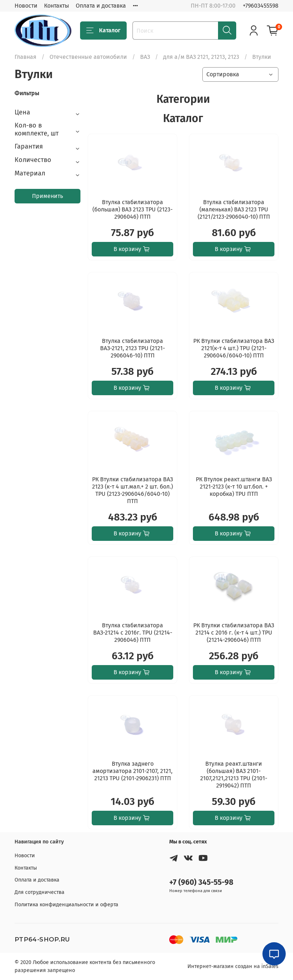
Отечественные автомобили (88, 57)
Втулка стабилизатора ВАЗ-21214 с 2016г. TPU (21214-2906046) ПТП (133, 633)
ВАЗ (145, 57)
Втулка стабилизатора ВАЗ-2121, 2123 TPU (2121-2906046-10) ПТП (132, 348)
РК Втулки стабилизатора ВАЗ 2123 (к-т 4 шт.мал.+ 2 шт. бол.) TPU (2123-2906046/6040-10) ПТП (132, 490)
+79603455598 (261, 6)
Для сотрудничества (39, 892)
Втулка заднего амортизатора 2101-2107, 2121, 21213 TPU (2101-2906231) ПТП (132, 771)
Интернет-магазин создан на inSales (233, 966)
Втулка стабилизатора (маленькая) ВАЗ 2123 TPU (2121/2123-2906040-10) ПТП (234, 209)
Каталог (103, 31)
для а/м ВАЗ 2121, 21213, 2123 (201, 57)
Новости (26, 6)
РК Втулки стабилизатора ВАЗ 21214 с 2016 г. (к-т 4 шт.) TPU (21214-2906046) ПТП (234, 633)
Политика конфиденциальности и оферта (66, 905)
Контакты (57, 6)
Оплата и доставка (101, 6)
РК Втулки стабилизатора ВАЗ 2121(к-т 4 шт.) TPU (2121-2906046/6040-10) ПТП (234, 348)
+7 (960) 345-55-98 (201, 882)
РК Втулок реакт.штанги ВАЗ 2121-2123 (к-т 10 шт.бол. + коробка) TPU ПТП (234, 487)
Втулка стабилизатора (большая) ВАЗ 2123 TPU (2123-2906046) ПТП (132, 209)
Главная (25, 57)
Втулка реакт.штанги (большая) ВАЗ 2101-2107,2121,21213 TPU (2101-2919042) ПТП (234, 775)
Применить (47, 196)
